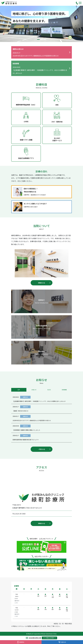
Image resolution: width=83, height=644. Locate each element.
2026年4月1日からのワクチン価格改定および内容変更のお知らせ (32, 420)
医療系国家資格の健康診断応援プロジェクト (26, 440)
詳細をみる (42, 283)
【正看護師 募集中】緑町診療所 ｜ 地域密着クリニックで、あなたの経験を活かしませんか (39, 401)
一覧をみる (42, 449)
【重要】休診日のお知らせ (20, 411)
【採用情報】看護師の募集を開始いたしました (26, 430)
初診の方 (62, 642)
